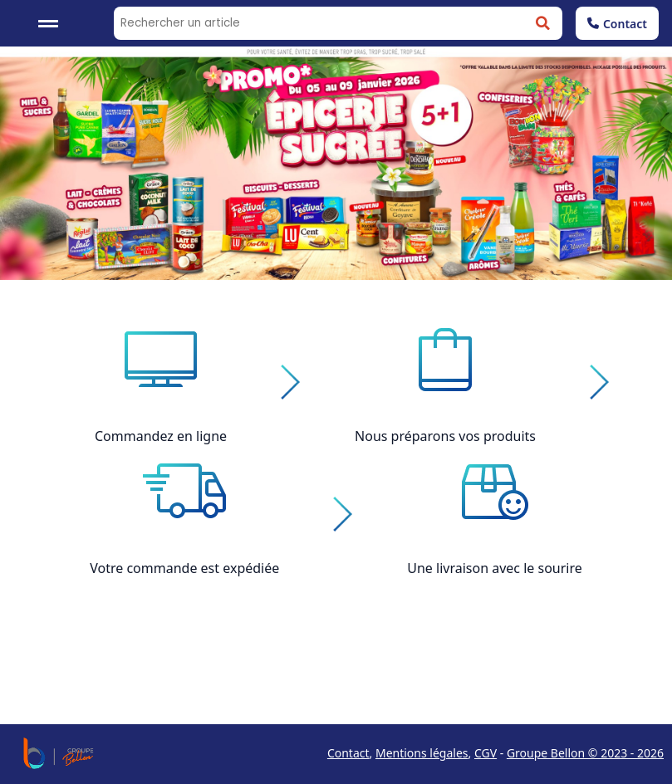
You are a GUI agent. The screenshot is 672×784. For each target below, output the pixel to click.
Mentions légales (422, 753)
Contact (617, 24)
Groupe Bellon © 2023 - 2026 (585, 753)
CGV (486, 753)
